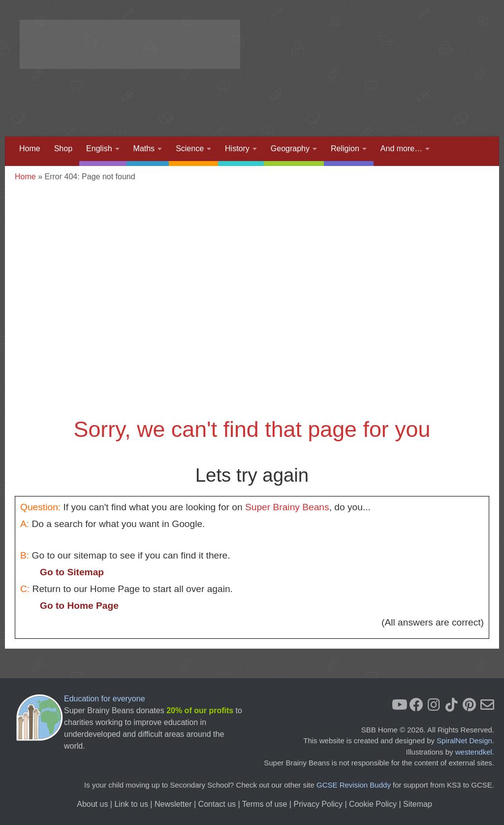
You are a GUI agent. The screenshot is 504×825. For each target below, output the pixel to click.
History (237, 148)
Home (30, 148)
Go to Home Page (79, 606)
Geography (290, 148)
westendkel (474, 752)
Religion (345, 148)
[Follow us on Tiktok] (452, 705)
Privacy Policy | (321, 804)
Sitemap (418, 804)
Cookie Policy (373, 804)
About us (92, 804)
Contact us (217, 804)
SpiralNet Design (464, 741)
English (99, 148)
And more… (401, 148)
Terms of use (265, 804)
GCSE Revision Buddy (354, 785)
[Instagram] (434, 705)
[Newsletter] (487, 705)
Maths (144, 148)
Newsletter (173, 804)
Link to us (131, 804)
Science (190, 148)
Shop (63, 148)
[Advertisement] (305, 96)
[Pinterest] (470, 705)
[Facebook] (416, 705)
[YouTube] (399, 705)
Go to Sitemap (72, 572)
